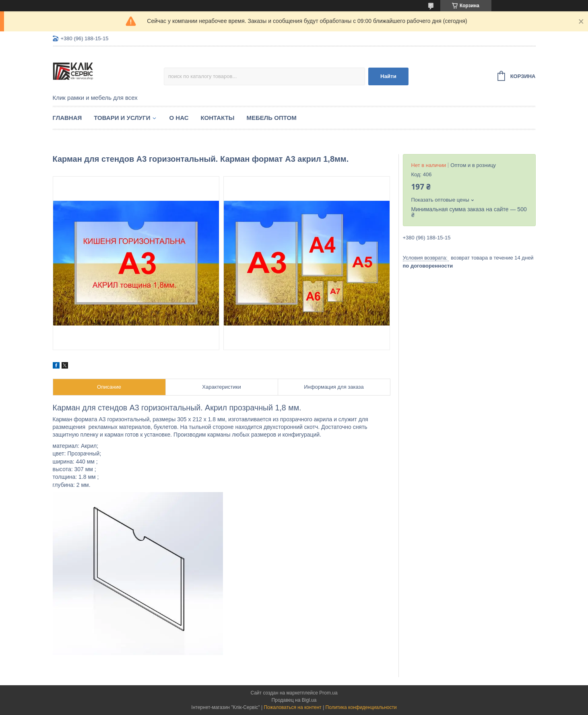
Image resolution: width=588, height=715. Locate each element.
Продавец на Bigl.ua (294, 700)
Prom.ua (328, 693)
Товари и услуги (122, 118)
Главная (67, 118)
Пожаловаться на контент (292, 707)
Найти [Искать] (388, 76)
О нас (179, 118)
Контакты (217, 118)
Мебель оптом (272, 118)
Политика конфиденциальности (361, 707)
